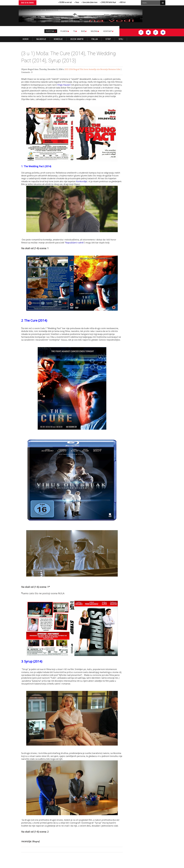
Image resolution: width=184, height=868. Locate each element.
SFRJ (121, 39)
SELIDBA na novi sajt (66, 2)
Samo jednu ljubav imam (91, 2)
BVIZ (84, 31)
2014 (71, 69)
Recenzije (104, 69)
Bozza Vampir (77, 39)
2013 (67, 69)
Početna (51, 31)
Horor (25, 39)
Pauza (78, 2)
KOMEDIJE (58, 39)
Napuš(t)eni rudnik (75, 243)
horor (86, 69)
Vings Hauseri (64, 85)
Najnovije (41, 39)
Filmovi (64, 31)
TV (75, 31)
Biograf (77, 69)
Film (82, 69)
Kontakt (108, 31)
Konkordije (81, 181)
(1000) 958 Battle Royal (109, 2)
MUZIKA (95, 31)
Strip (108, 39)
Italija (94, 39)
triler (119, 69)
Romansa (112, 69)
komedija (93, 69)
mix (99, 69)
